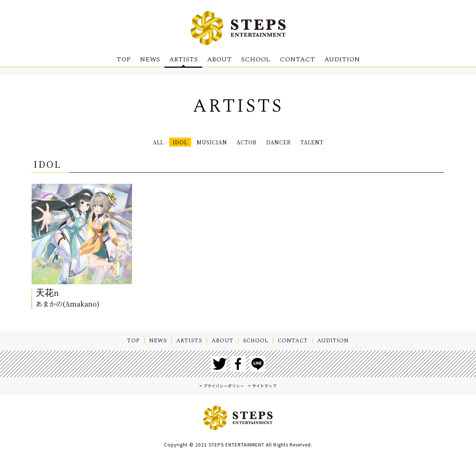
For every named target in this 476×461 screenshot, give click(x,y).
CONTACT (297, 59)
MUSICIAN (204, 143)
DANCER (289, 143)
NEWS (150, 59)
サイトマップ (264, 388)
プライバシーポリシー (224, 388)
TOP (123, 59)
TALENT (332, 143)
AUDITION (342, 59)
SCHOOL (256, 59)
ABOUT (219, 59)
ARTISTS (184, 59)
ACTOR (249, 143)
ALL (136, 143)
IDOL (163, 143)
